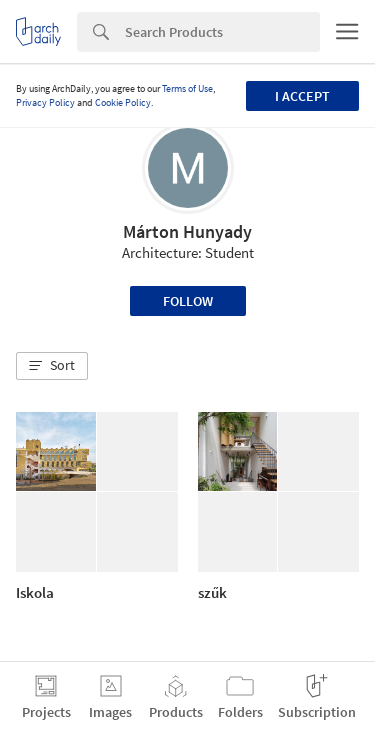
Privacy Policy (45, 102)
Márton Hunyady (187, 231)
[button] (52, 366)
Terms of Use (187, 88)
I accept (302, 96)
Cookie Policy (123, 102)
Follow (188, 301)
